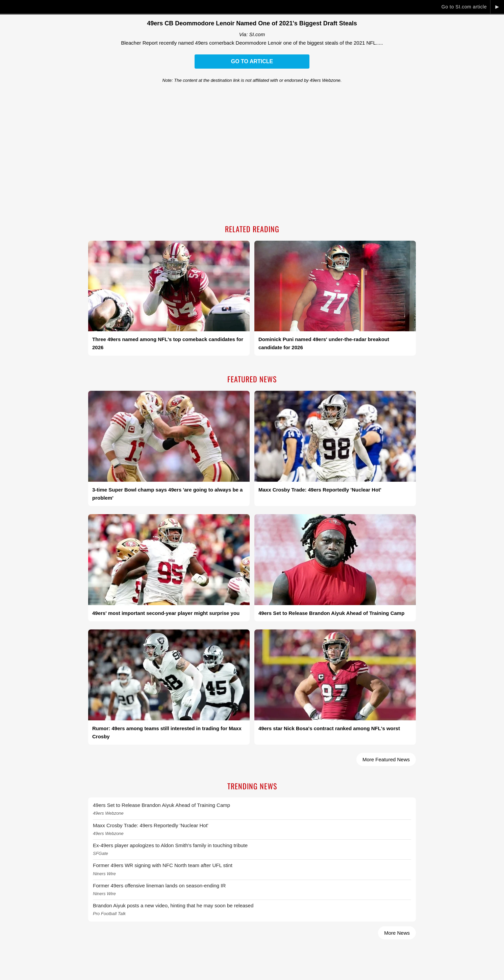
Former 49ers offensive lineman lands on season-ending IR (159, 886)
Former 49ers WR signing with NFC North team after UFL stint (163, 865)
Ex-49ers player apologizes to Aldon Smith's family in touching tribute (170, 845)
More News (397, 933)
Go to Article (252, 61)
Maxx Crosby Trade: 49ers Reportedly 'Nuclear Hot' (151, 825)
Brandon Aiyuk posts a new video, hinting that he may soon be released (173, 905)
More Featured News (386, 759)
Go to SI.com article (464, 7)
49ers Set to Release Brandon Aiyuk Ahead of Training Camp (161, 805)
